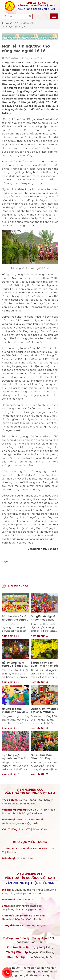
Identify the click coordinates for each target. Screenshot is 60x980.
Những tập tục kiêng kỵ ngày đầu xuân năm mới (15, 712)
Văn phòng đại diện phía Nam (30, 883)
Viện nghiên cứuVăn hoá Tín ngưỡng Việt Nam (30, 791)
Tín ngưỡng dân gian (16, 26)
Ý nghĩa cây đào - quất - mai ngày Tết (44, 664)
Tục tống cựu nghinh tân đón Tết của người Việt (15, 758)
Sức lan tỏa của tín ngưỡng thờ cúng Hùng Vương (15, 620)
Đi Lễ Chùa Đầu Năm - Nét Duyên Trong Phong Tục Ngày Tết (43, 760)
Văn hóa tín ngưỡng (25, 23)
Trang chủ (7, 23)
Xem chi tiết (11, 636)
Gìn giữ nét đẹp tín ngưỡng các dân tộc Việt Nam (44, 620)
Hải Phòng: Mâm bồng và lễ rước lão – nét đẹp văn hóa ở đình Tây (15, 667)
